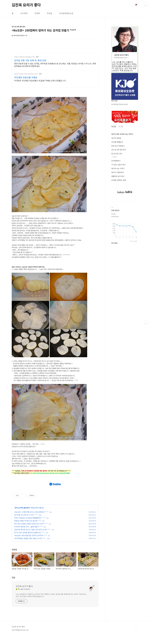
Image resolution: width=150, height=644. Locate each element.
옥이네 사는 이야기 (118, 168)
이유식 (114, 157)
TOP (136, 636)
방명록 (37, 13)
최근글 (114, 126)
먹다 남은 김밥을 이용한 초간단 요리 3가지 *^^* (31, 532)
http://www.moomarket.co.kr (26, 74)
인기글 (121, 126)
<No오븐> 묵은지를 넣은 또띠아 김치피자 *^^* (31, 544)
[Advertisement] (55, 482)
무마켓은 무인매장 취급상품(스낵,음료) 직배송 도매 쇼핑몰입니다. (40, 80)
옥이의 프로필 (116, 138)
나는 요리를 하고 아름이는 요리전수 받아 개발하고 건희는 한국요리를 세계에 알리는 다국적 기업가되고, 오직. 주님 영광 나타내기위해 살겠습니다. (51, 604)
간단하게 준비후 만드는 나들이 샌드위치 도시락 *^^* (33, 538)
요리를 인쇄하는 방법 (119, 180)
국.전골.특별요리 (117, 142)
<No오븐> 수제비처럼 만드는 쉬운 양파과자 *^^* (31, 521)
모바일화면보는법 (66, 13)
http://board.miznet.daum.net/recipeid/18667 (51, 473)
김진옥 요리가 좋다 (26, 5)
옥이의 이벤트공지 (118, 172)
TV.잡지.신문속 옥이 (118, 165)
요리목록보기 (116, 161)
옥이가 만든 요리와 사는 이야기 (122, 134)
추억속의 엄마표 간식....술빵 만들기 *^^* (28, 535)
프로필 (50, 13)
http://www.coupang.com (24, 57)
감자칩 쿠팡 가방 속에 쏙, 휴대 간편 (30, 60)
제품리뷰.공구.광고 (118, 176)
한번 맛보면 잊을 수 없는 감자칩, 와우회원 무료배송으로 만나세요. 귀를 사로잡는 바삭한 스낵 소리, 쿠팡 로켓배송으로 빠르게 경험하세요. (55, 65)
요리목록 (24, 13)
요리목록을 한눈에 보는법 (120, 104)
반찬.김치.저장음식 (118, 146)
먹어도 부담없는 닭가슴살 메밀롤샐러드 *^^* (30, 526)
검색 (131, 5)
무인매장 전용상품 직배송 (26, 77)
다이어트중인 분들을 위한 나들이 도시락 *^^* (30, 547)
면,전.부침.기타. (117, 154)
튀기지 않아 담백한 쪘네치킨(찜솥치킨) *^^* (30, 541)
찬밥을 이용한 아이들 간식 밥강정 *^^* (28, 529)
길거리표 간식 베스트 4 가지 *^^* (26, 523)
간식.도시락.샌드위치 (22, 516)
